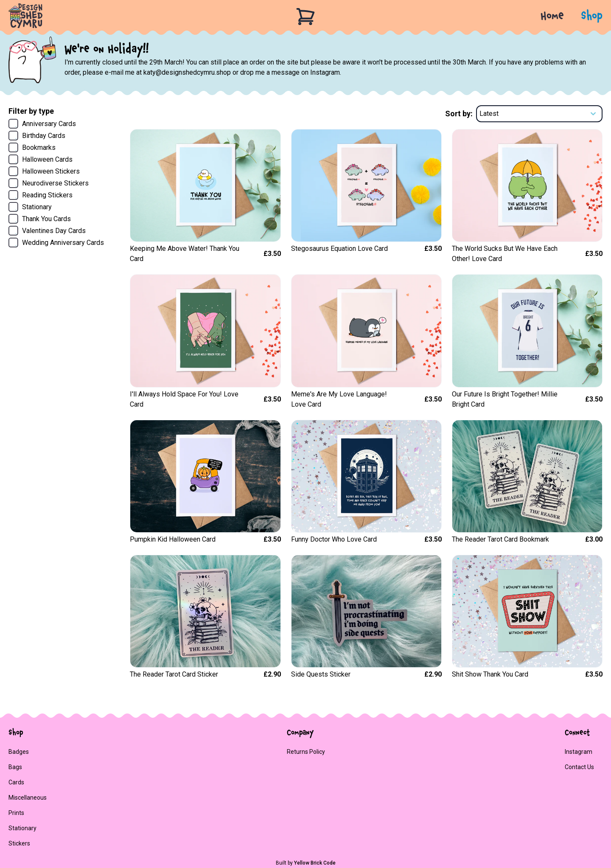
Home (552, 17)
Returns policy (306, 752)
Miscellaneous (28, 798)
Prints (16, 813)
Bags (15, 767)
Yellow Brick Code (315, 863)
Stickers (19, 843)
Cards (16, 782)
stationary (22, 828)
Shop (592, 17)
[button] (583, 17)
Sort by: (459, 114)
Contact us (579, 767)
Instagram (579, 752)
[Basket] (305, 17)
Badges (19, 752)
